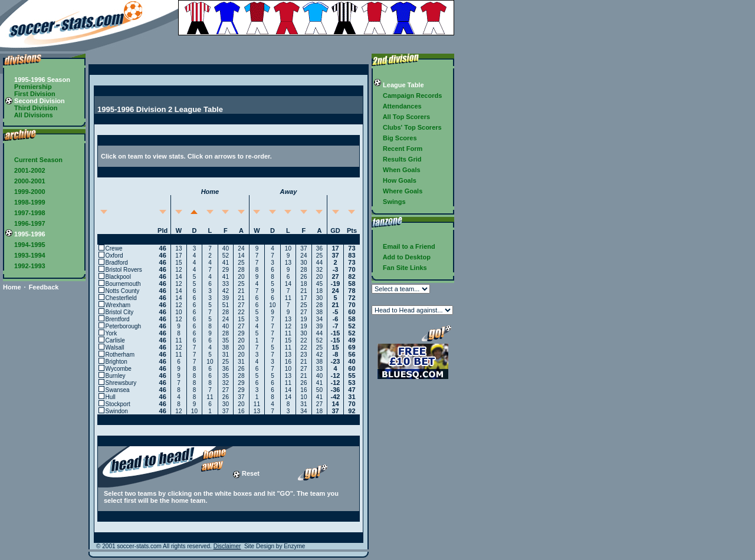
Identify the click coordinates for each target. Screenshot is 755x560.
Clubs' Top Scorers (408, 127)
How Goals (395, 180)
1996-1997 (25, 223)
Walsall (115, 347)
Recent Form (398, 149)
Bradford (117, 263)
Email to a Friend (405, 246)
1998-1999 (25, 202)
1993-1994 (25, 255)
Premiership (29, 87)
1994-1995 (25, 245)
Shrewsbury (121, 383)
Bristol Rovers (124, 270)
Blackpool (118, 277)
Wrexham (118, 305)
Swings (390, 202)
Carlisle (115, 340)
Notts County (123, 291)
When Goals (397, 170)
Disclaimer (227, 546)
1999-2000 (25, 192)
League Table (399, 85)
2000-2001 (25, 181)
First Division (30, 94)
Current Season (34, 160)
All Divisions (29, 115)
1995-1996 (25, 234)
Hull (111, 397)
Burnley (116, 376)
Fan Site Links (401, 268)
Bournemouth (123, 284)
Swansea (118, 390)
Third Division (31, 108)
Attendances (398, 106)
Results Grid (398, 159)
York (111, 333)
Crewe (114, 248)
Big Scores (395, 138)
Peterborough (124, 326)
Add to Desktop (402, 257)
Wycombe (119, 369)
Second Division (35, 101)
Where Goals (398, 191)
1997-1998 (25, 213)
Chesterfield (121, 298)
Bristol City (120, 312)
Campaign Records (408, 95)
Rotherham (120, 355)
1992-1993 (25, 266)
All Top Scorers (402, 117)
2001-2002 (25, 170)
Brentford (118, 319)
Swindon (117, 411)
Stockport (118, 404)
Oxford (114, 256)
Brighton (116, 362)
